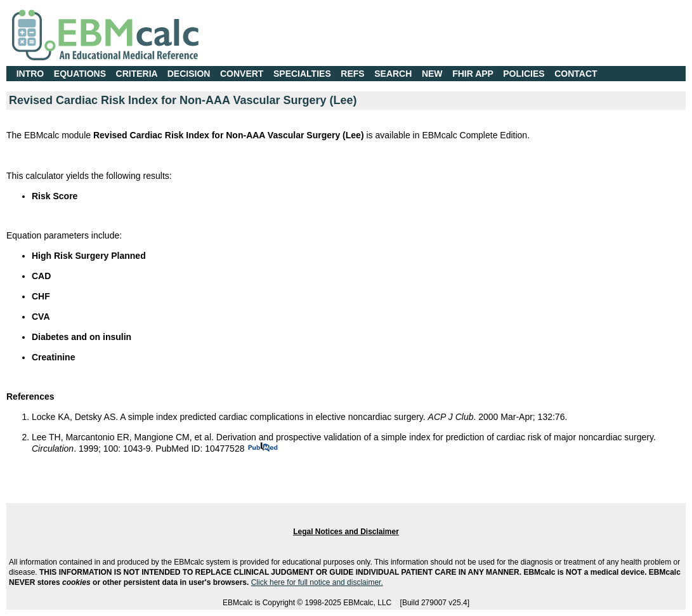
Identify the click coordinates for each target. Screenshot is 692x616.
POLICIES (524, 74)
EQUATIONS (80, 74)
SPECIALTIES (302, 74)
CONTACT (576, 74)
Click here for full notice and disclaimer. (317, 582)
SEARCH (393, 74)
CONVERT (242, 74)
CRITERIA (137, 74)
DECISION (189, 74)
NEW (432, 74)
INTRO (30, 74)
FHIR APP (473, 74)
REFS (352, 74)
